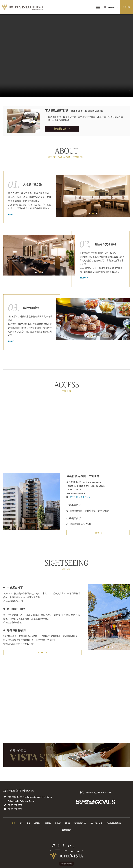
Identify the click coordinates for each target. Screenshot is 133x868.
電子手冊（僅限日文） (80, 497)
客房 (21, 824)
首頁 (14, 824)
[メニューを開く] (98, 7)
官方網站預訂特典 (80, 824)
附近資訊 (58, 824)
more (12, 214)
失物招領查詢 (67, 830)
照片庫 (67, 824)
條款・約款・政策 (96, 824)
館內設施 (37, 824)
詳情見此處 (62, 128)
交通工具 (48, 824)
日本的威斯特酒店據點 (114, 824)
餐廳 (28, 824)
